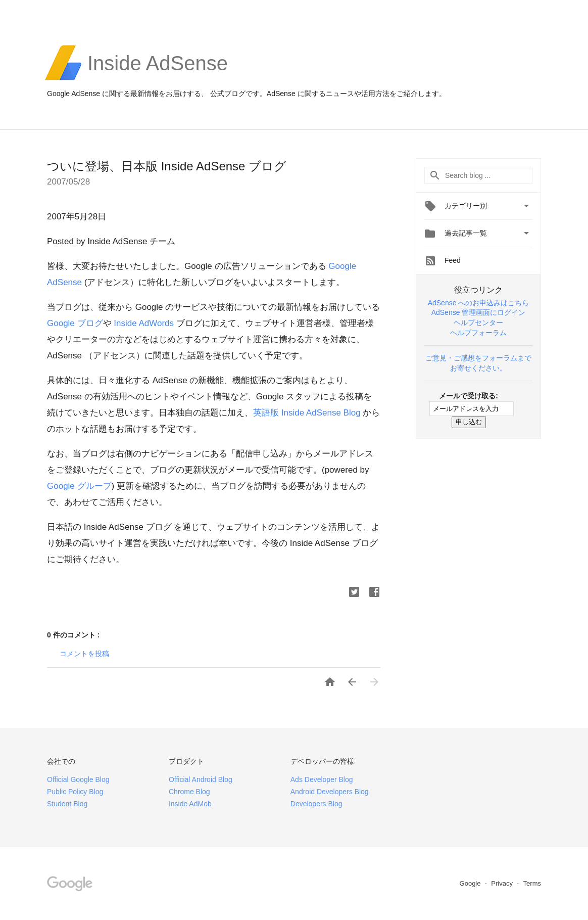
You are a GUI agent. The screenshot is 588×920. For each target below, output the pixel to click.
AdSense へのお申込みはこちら (479, 303)
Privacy (503, 883)
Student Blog (67, 804)
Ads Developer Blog (322, 779)
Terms (532, 883)
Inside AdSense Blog (307, 413)
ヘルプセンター (478, 323)
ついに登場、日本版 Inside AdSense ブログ (167, 166)
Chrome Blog (189, 792)
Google (79, 486)
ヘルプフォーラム (478, 333)
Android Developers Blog (330, 792)
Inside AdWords (144, 323)
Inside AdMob (190, 804)
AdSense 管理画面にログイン (479, 312)
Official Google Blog (78, 779)
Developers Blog (316, 804)
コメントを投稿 (84, 654)
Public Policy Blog (75, 792)
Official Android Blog (201, 779)
